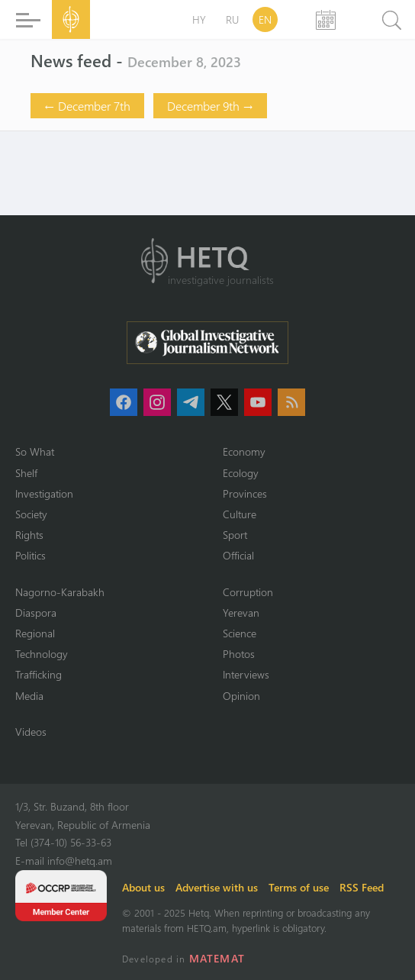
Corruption (248, 592)
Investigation (44, 493)
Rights (29, 535)
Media (29, 696)
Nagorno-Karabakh (60, 592)
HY (199, 19)
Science (240, 633)
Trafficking (39, 674)
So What (35, 451)
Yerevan (241, 612)
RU (232, 19)
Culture (240, 514)
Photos (239, 654)
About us (143, 887)
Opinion (241, 696)
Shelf (26, 473)
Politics (31, 555)
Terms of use (299, 887)
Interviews (246, 674)
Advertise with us (217, 887)
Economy (244, 451)
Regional (35, 633)
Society (31, 514)
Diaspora (36, 612)
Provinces (245, 493)
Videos (31, 732)
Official (238, 555)
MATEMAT (217, 958)
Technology (42, 654)
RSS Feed (362, 887)
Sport (235, 535)
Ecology (241, 473)
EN (265, 19)
